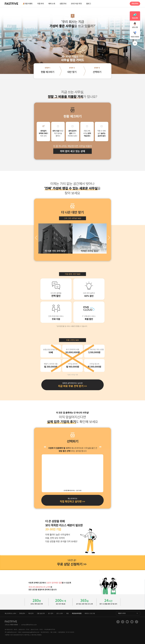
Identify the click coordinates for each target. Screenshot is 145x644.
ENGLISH (22, 613)
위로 (135, 43)
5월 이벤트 (28, 4)
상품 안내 (63, 4)
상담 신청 (135, 27)
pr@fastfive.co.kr (12, 632)
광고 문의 (51, 613)
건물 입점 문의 (41, 613)
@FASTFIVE (50, 630)
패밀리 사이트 (122, 613)
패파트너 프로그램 (90, 613)
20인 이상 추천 (76, 4)
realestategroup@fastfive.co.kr (31, 632)
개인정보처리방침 (77, 613)
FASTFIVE (11, 4)
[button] (109, 238)
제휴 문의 (31, 613)
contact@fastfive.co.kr (29, 625)
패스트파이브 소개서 (10, 613)
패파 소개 (52, 4)
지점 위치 (41, 4)
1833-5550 (135, 37)
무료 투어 (135, 4)
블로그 (89, 4)
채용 (67, 613)
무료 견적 (135, 18)
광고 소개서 (60, 613)
